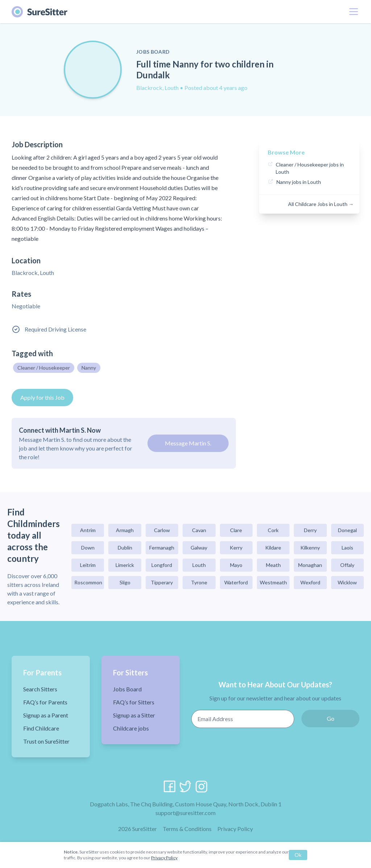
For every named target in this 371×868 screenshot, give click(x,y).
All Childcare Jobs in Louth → (321, 204)
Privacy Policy (235, 829)
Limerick (125, 565)
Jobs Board (127, 689)
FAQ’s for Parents (45, 702)
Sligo (125, 582)
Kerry (236, 548)
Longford (162, 565)
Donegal (347, 530)
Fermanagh (162, 548)
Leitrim (88, 565)
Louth (199, 565)
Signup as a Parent (46, 715)
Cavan (199, 530)
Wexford (310, 582)
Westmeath (273, 582)
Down (88, 548)
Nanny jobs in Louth (299, 182)
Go (331, 718)
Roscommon (88, 582)
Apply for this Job (42, 397)
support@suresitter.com (185, 813)
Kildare (273, 548)
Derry (310, 530)
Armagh (125, 530)
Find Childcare (41, 728)
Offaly (347, 565)
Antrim (88, 530)
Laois (347, 548)
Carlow (162, 530)
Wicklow (347, 582)
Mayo (236, 565)
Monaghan (310, 565)
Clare (236, 530)
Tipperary (162, 582)
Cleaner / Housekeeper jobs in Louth (310, 168)
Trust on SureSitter (46, 741)
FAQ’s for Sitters (134, 702)
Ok (298, 855)
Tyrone (199, 582)
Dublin (125, 548)
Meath (273, 565)
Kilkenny (310, 548)
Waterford (236, 582)
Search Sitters (40, 689)
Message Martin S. (188, 443)
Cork (273, 530)
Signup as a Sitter (134, 715)
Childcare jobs (131, 728)
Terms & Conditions (187, 829)
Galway (199, 548)
